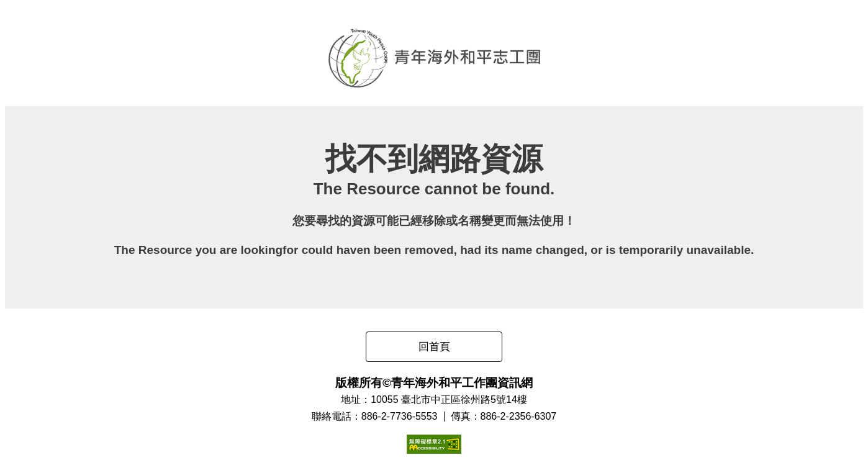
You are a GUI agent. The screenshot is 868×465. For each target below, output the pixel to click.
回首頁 (434, 347)
